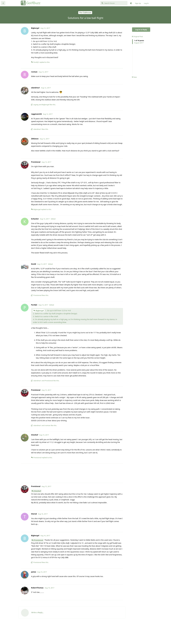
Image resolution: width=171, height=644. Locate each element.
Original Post (137, 36)
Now (134, 77)
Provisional (39, 559)
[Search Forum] (114, 3)
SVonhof (37, 510)
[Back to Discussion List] (3, 3)
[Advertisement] (72, 78)
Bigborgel (40, 330)
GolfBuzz (33, 3)
